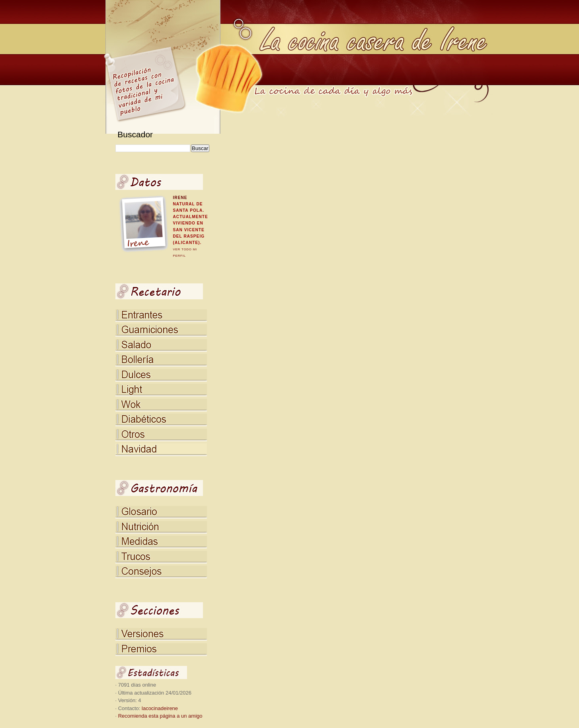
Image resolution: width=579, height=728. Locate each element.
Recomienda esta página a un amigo (160, 716)
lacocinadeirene (160, 708)
